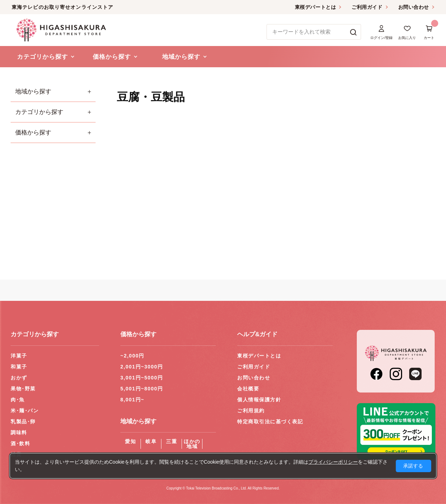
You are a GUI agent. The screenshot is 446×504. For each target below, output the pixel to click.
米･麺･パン (25, 411)
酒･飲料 (20, 443)
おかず (19, 378)
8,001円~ (132, 400)
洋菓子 (19, 356)
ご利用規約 (251, 411)
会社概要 (248, 389)
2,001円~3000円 (142, 367)
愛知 (130, 441)
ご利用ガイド (367, 7)
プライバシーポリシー (333, 462)
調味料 (19, 433)
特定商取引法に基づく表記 (270, 422)
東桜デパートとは (315, 7)
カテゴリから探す (39, 112)
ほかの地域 (192, 444)
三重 (171, 441)
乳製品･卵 (23, 422)
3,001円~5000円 (142, 378)
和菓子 (19, 367)
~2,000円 (132, 356)
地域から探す (33, 91)
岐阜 (151, 441)
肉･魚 (18, 400)
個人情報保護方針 (259, 400)
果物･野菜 (23, 389)
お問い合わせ (414, 7)
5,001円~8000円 (142, 389)
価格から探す (33, 133)
